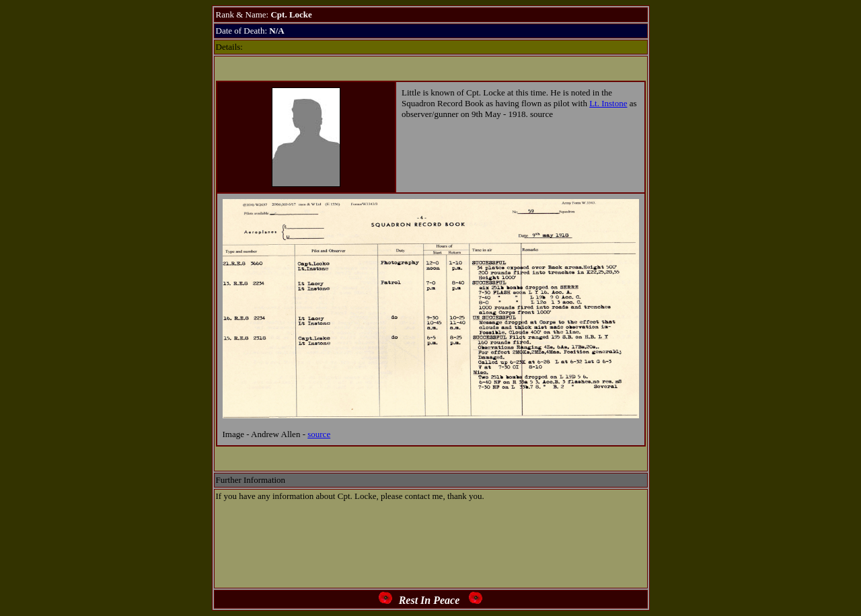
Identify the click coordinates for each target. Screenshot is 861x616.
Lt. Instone (608, 103)
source (319, 434)
